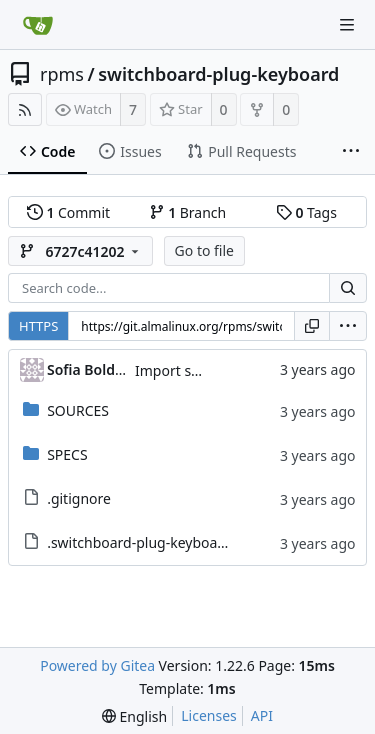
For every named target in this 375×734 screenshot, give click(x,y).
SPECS (67, 454)
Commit (68, 212)
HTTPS (38, 326)
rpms (62, 74)
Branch (188, 212)
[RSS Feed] (25, 109)
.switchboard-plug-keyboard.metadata (172, 542)
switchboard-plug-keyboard (218, 74)
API (262, 715)
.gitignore (79, 498)
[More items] (351, 152)
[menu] (348, 326)
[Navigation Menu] (347, 25)
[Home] (38, 25)
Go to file (204, 250)
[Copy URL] (312, 326)
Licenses (209, 715)
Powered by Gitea (97, 665)
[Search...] (348, 288)
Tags (306, 212)
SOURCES (78, 410)
